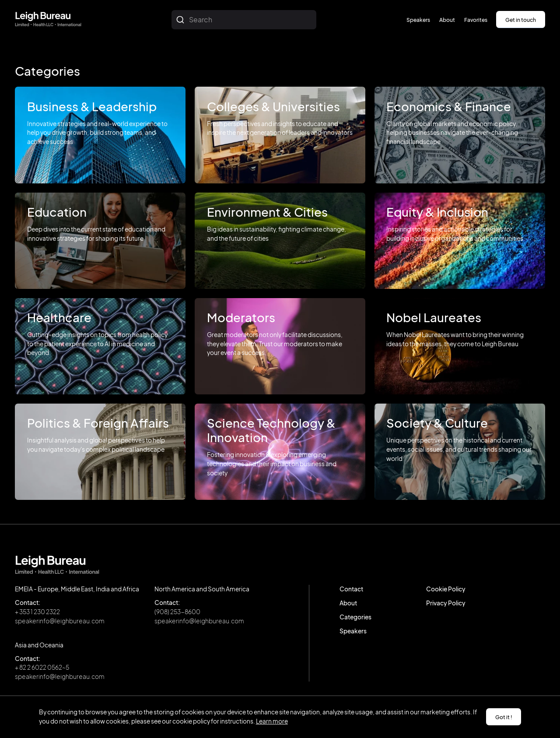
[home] (48, 20)
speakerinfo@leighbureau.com (60, 621)
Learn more (272, 721)
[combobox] (244, 20)
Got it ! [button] (504, 717)
